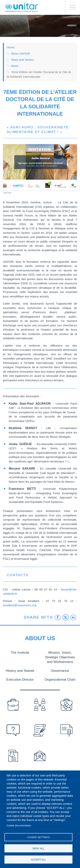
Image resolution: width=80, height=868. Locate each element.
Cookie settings (38, 837)
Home (11, 47)
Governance (60, 670)
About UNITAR (20, 53)
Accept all (38, 860)
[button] (40, 167)
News (15, 66)
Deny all (38, 848)
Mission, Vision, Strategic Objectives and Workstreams (60, 657)
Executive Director (20, 678)
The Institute (20, 652)
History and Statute (20, 670)
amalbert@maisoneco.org (20, 605)
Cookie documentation (19, 825)
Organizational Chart (60, 678)
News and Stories (22, 60)
